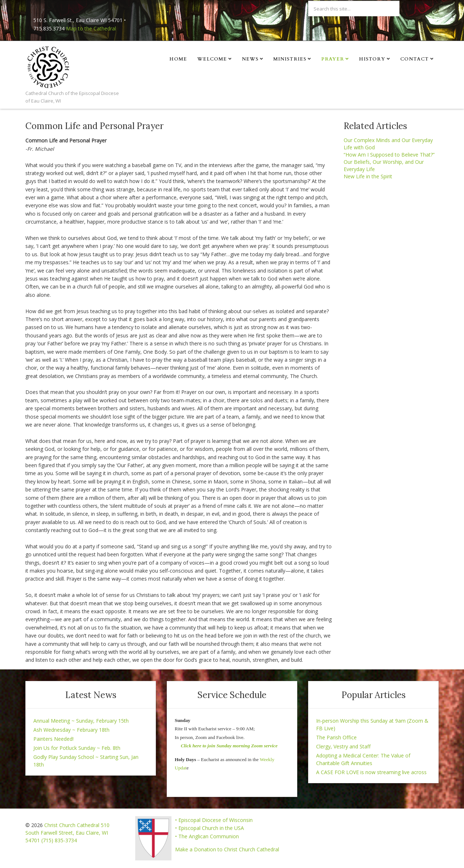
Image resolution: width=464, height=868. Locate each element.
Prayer (333, 59)
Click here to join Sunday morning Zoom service (229, 746)
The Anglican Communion (209, 836)
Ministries (290, 59)
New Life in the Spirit (368, 176)
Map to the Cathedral (91, 28)
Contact (415, 59)
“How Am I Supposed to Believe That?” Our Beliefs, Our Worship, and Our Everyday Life (389, 162)
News (250, 59)
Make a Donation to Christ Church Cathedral (227, 849)
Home (178, 59)
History (372, 59)
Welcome (212, 59)
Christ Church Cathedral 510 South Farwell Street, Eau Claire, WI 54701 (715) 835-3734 (67, 833)
